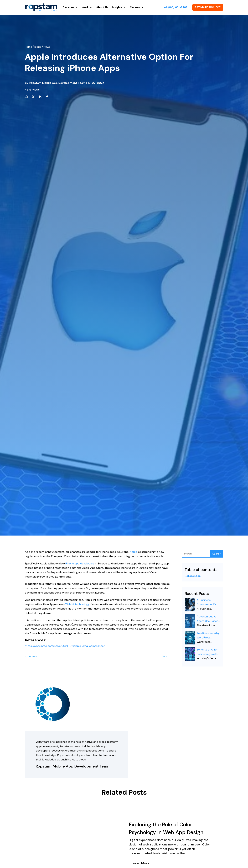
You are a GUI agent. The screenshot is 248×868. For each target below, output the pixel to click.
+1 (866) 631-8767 (176, 7)
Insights (117, 7)
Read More (141, 863)
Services (69, 7)
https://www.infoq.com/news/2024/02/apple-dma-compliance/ (65, 646)
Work (85, 7)
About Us (102, 7)
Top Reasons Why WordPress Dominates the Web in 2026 (208, 635)
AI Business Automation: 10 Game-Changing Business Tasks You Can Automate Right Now (207, 602)
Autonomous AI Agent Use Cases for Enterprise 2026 (207, 619)
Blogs (38, 47)
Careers (135, 7)
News (47, 47)
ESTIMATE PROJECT (208, 7)
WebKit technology (77, 604)
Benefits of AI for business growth (207, 652)
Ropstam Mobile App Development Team (57, 83)
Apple (133, 552)
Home (29, 47)
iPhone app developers (80, 563)
